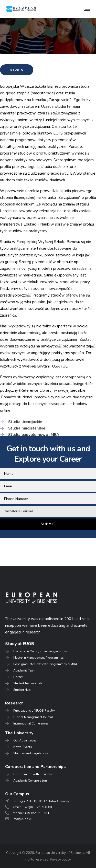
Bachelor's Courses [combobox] (19, 511)
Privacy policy (60, 860)
